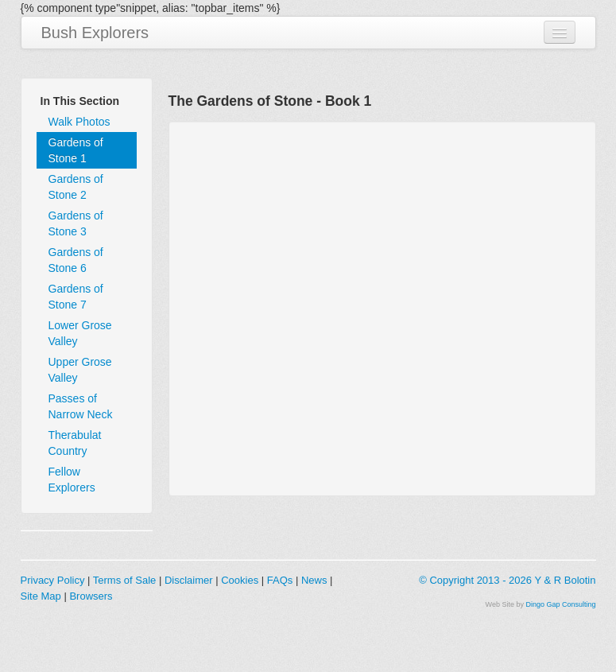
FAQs (280, 580)
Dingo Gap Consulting (560, 604)
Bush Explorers (95, 33)
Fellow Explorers (72, 480)
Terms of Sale (124, 580)
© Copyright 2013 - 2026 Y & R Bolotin (507, 580)
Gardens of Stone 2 (76, 187)
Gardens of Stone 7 (76, 297)
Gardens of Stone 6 (76, 260)
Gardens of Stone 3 (76, 223)
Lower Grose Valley (80, 333)
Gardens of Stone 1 (76, 150)
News (314, 580)
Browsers (91, 596)
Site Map (41, 596)
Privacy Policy (53, 580)
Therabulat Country (75, 443)
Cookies (240, 580)
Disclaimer (189, 580)
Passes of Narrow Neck (81, 406)
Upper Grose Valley (80, 370)
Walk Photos (79, 122)
